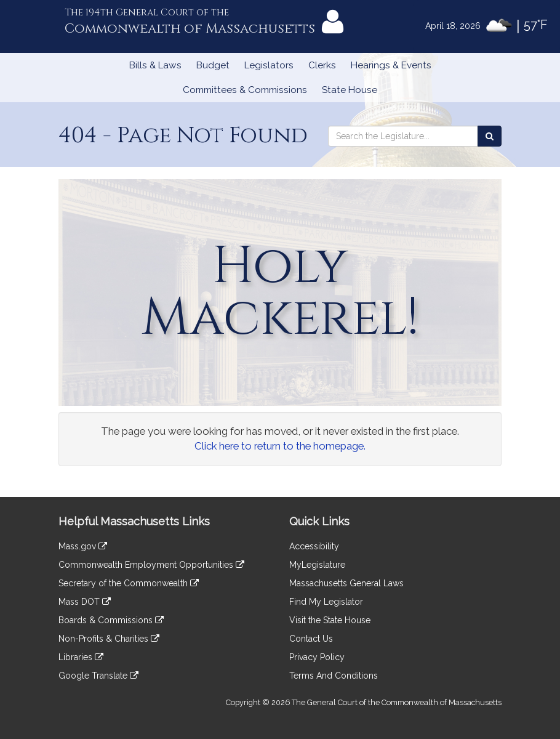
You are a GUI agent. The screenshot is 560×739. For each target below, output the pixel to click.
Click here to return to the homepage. (280, 446)
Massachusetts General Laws (346, 583)
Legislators (269, 65)
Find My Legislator (326, 602)
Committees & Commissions (245, 90)
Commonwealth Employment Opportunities (151, 565)
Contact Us (311, 639)
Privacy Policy (317, 657)
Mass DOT (85, 602)
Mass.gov (83, 546)
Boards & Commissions (111, 620)
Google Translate (98, 676)
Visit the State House (330, 620)
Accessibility (314, 546)
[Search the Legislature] (490, 136)
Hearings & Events (391, 65)
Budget (213, 65)
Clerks (322, 65)
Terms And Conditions (334, 676)
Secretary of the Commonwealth (129, 583)
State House (350, 90)
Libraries (81, 657)
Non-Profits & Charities (109, 639)
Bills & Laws (155, 65)
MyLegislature (317, 565)
